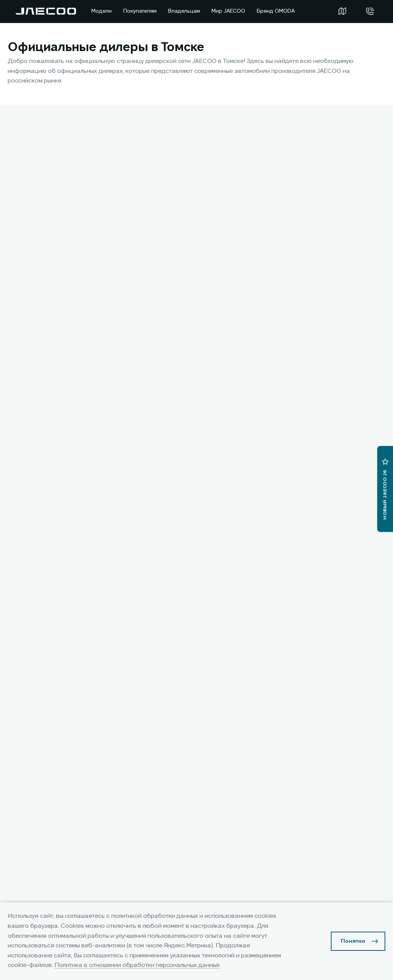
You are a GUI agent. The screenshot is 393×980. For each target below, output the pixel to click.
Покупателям (140, 11)
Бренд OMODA (276, 11)
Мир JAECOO (228, 11)
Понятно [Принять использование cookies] (353, 941)
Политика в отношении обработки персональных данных (137, 965)
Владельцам (184, 11)
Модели (102, 11)
